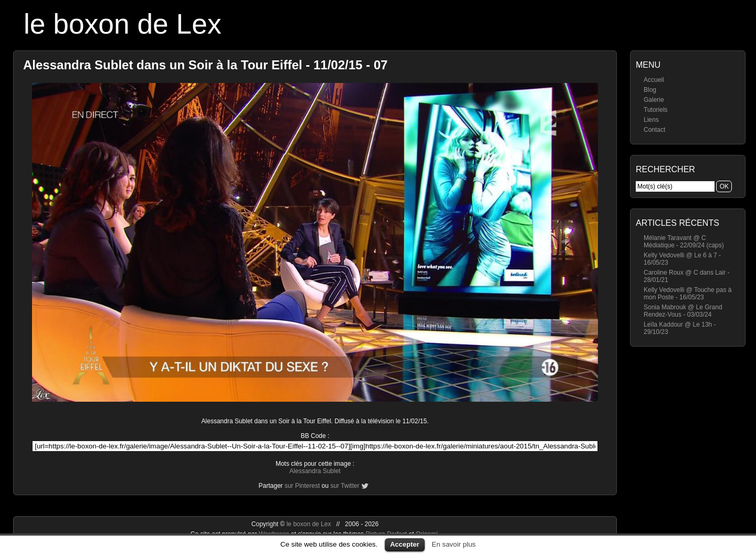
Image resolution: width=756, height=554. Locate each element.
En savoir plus (454, 544)
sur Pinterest (302, 486)
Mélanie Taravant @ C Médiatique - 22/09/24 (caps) (684, 242)
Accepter (405, 544)
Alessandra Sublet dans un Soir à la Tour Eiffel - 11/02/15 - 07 (205, 65)
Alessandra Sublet (315, 471)
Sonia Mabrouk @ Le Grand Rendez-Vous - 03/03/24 (683, 311)
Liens (651, 120)
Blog (650, 90)
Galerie (654, 100)
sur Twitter (345, 486)
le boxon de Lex (123, 24)
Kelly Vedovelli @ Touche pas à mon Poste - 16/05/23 (687, 294)
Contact (654, 130)
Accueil (654, 80)
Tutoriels (656, 110)
